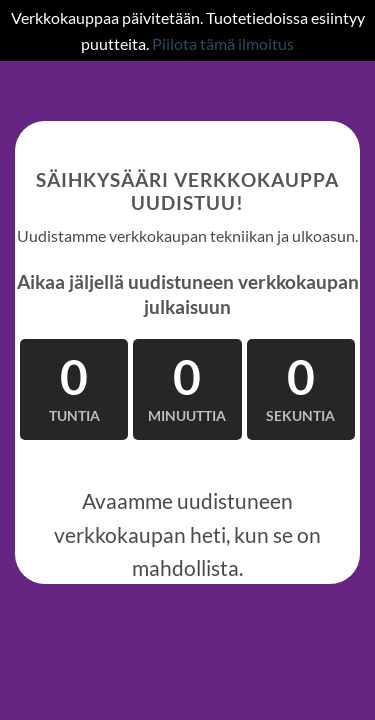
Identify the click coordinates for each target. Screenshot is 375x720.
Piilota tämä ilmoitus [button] (223, 43)
